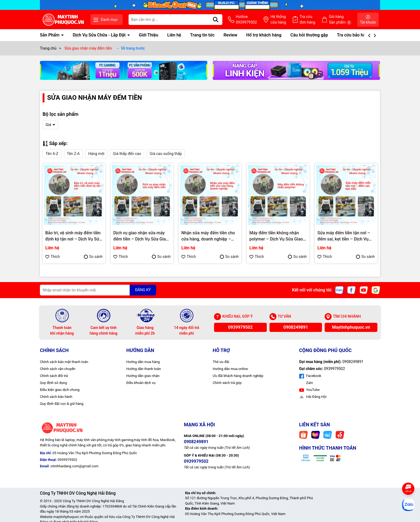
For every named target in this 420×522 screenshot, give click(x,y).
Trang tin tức (202, 35)
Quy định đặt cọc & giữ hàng (62, 404)
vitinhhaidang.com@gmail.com (74, 466)
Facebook (310, 376)
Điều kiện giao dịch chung (60, 390)
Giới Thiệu (149, 35)
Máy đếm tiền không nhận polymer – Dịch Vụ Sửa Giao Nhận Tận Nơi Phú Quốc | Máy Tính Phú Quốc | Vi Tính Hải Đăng (278, 236)
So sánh (93, 257)
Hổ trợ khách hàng (264, 35)
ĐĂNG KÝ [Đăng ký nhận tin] (143, 290)
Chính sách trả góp (227, 383)
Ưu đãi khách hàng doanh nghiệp (238, 376)
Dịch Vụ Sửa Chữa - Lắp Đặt (100, 35)
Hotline (246, 20)
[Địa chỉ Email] (98, 290)
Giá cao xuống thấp (166, 154)
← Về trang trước (131, 48)
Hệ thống (278, 20)
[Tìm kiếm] (216, 20)
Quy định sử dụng (53, 383)
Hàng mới (96, 154)
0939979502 (240, 327)
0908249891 (296, 327)
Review (230, 35)
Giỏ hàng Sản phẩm (340, 20)
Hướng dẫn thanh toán (144, 369)
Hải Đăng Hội (313, 397)
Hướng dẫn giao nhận (143, 376)
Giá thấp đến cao (127, 154)
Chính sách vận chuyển (58, 369)
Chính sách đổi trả (54, 376)
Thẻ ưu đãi (221, 362)
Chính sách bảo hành (56, 397)
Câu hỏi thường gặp (309, 35)
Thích (53, 257)
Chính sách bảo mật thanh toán (64, 362)
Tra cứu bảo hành (354, 35)
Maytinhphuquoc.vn (351, 327)
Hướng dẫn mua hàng (143, 362)
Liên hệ (174, 35)
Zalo (309, 383)
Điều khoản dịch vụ (141, 383)
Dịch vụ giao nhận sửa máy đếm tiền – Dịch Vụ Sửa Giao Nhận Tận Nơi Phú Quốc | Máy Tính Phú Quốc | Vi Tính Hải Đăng (142, 236)
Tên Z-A (73, 154)
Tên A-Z (52, 154)
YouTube (310, 390)
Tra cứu (308, 20)
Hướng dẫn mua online (230, 369)
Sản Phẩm (50, 35)
